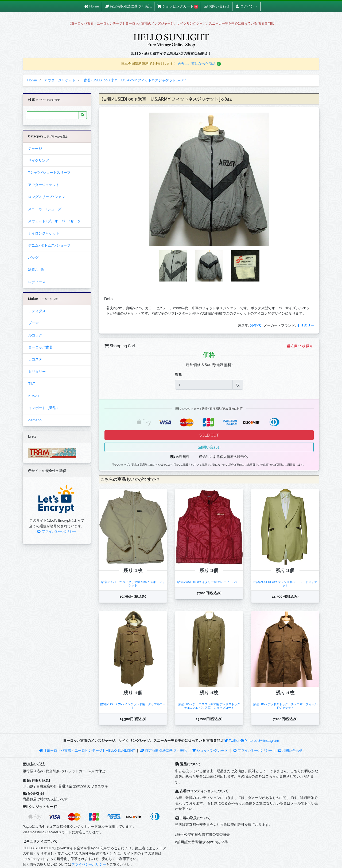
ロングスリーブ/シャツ (46, 197)
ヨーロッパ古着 (40, 347)
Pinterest (250, 741)
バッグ (33, 258)
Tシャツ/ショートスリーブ (49, 173)
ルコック (35, 335)
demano (35, 420)
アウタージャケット (44, 185)
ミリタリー (37, 372)
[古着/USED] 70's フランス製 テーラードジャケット (285, 584)
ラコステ (35, 359)
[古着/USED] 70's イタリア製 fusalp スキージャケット (133, 584)
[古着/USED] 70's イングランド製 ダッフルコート (133, 706)
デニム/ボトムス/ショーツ (49, 245)
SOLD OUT (209, 435)
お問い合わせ (290, 750)
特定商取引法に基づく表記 (163, 750)
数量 (178, 374)
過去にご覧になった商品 (199, 64)
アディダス (37, 311)
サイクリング (38, 160)
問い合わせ (209, 447)
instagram (269, 741)
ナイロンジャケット (44, 233)
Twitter (232, 741)
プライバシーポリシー (57, 531)
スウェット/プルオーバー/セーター (56, 221)
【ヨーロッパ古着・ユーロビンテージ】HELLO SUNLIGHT (87, 750)
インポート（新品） (44, 408)
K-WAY (34, 396)
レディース (37, 282)
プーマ (34, 323)
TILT (32, 384)
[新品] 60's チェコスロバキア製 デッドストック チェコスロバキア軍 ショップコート (210, 706)
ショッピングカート (210, 750)
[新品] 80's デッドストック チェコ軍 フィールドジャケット (285, 706)
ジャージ (35, 148)
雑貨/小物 (36, 270)
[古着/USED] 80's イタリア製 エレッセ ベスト (209, 582)
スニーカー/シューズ (45, 209)
